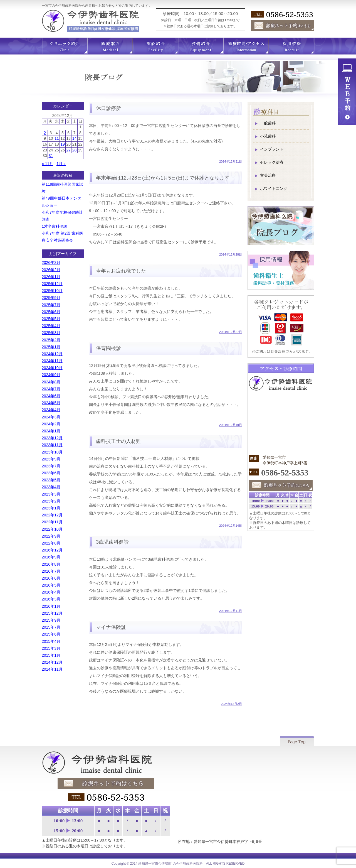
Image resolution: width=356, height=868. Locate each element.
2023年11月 (52, 445)
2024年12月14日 (231, 526)
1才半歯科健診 (55, 226)
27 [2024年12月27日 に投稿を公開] (68, 150)
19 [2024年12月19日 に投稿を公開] (63, 144)
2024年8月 (51, 382)
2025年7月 (51, 305)
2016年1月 (51, 606)
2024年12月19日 (231, 425)
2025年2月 (51, 340)
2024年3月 (51, 417)
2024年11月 (52, 361)
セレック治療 (272, 162)
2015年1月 (51, 655)
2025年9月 (51, 298)
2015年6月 (51, 634)
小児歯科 (268, 136)
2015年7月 (51, 627)
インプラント (272, 149)
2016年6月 (51, 578)
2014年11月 (52, 669)
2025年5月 (51, 319)
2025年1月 (51, 347)
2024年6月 (51, 396)
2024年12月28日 (231, 254)
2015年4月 (51, 641)
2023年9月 (51, 459)
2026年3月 (51, 263)
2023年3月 (51, 494)
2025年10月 (52, 291)
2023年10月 (52, 452)
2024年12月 (52, 354)
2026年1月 (51, 277)
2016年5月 (51, 585)
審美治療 (268, 175)
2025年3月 (51, 333)
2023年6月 (51, 473)
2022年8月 (51, 543)
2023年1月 (51, 508)
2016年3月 (51, 599)
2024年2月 (51, 424)
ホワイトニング (274, 188)
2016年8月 (51, 564)
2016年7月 (51, 571)
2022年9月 (51, 536)
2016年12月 (52, 550)
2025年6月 (51, 312)
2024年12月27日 (231, 332)
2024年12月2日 (231, 704)
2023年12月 (52, 438)
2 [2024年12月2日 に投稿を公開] (45, 133)
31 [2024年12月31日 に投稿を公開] (51, 156)
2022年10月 (52, 529)
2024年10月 (52, 368)
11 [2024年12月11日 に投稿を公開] (57, 138)
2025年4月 (51, 326)
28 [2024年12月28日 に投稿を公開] (75, 150)
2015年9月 (51, 620)
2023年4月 (51, 487)
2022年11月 (52, 522)
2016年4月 (51, 592)
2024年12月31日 (231, 161)
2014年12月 (52, 662)
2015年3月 (51, 648)
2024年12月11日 (231, 611)
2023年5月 (51, 480)
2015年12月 (52, 613)
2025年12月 (52, 284)
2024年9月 (51, 375)
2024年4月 (51, 410)
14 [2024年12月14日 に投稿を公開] (75, 138)
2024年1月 (51, 431)
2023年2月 (51, 501)
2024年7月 (51, 389)
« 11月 (47, 164)
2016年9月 (51, 557)
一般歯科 (268, 123)
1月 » (61, 164)
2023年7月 (51, 466)
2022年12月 (52, 515)
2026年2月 (51, 270)
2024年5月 (51, 403)
